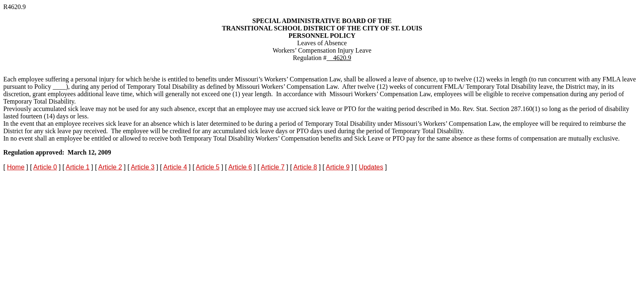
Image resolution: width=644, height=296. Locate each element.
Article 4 (175, 167)
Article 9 (338, 167)
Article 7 (273, 167)
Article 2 (110, 167)
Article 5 (208, 167)
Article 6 (240, 167)
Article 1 (78, 167)
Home (16, 167)
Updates (371, 167)
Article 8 (305, 167)
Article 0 (45, 167)
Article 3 (143, 167)
